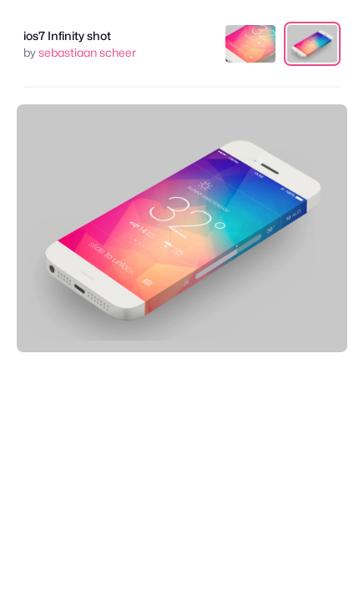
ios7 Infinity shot (67, 35)
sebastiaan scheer (87, 52)
